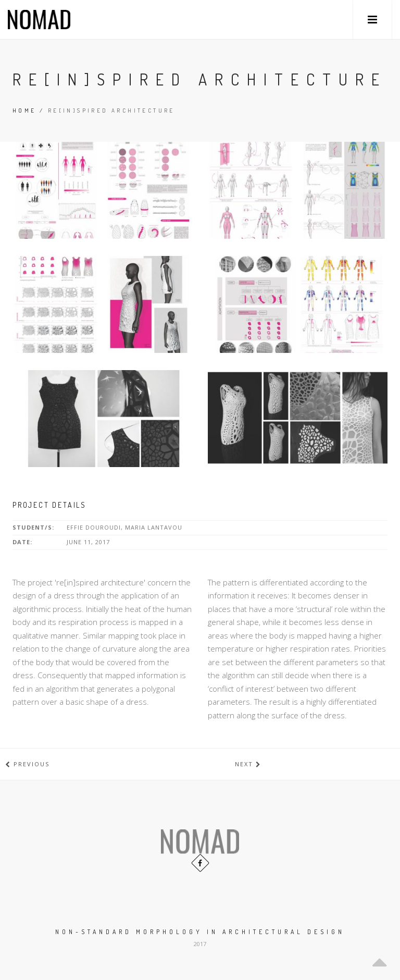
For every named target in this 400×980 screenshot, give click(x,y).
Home (24, 111)
